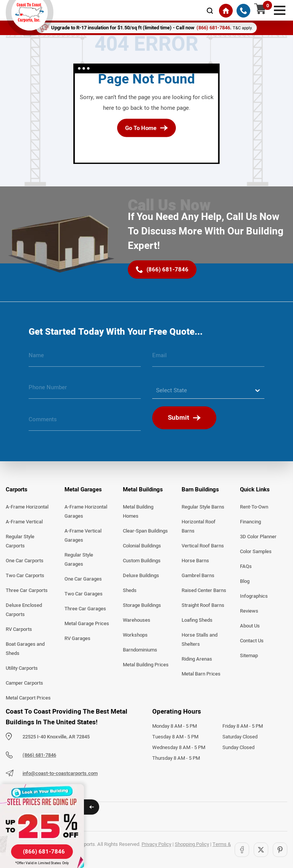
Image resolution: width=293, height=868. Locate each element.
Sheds (130, 590)
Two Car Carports (25, 576)
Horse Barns (195, 561)
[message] (85, 422)
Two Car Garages (84, 594)
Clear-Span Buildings (145, 531)
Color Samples (256, 552)
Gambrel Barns (198, 576)
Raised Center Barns (204, 590)
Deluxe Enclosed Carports (24, 610)
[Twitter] (261, 850)
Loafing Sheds (197, 620)
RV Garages (77, 639)
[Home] (226, 11)
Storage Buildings (142, 605)
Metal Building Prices (146, 665)
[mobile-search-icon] (210, 11)
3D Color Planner (258, 537)
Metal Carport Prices (28, 698)
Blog (245, 581)
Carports (17, 489)
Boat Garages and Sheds (25, 649)
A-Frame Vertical (24, 522)
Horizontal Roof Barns (199, 526)
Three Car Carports (27, 590)
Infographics (254, 596)
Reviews (249, 611)
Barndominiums (140, 650)
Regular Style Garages (79, 560)
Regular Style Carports (20, 541)
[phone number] (85, 390)
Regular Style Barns (203, 507)
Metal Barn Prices (201, 674)
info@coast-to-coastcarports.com (60, 773)
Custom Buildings (142, 561)
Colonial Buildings (142, 546)
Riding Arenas (197, 659)
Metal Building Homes (138, 512)
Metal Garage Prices (87, 624)
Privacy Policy (156, 844)
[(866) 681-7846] (243, 11)
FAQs (246, 566)
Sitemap (249, 656)
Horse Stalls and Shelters (200, 640)
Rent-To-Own (254, 507)
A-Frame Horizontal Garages (86, 512)
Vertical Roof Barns (203, 546)
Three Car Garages (85, 609)
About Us (250, 626)
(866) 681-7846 (39, 755)
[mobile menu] (280, 10)
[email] (208, 358)
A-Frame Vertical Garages (83, 536)
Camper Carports (24, 683)
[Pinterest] (280, 850)
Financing (250, 522)
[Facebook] (242, 850)
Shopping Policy (192, 844)
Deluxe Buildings (141, 576)
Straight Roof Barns (203, 605)
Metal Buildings (143, 489)
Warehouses (137, 620)
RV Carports (19, 629)
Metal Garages (83, 489)
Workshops (135, 635)
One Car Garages (83, 579)
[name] (85, 358)
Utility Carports (22, 668)
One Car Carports (25, 561)
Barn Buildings (200, 489)
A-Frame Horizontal (27, 507)
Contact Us (252, 641)
